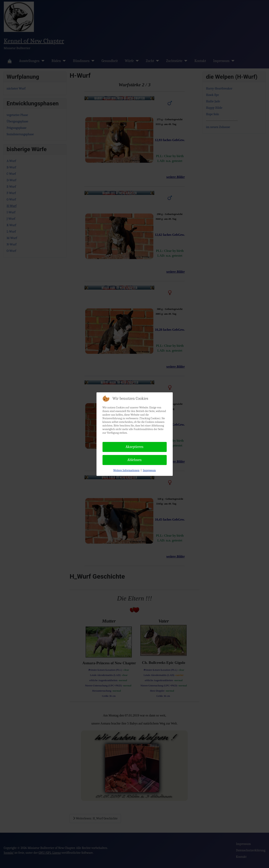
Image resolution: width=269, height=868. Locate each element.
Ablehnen (134, 460)
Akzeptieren (134, 447)
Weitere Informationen (126, 470)
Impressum (149, 470)
